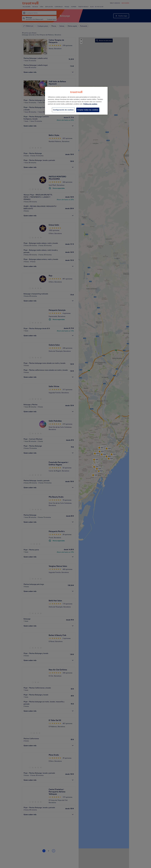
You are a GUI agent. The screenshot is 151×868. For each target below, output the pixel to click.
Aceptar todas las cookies (88, 110)
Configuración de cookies (63, 110)
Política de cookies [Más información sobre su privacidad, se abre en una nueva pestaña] (90, 104)
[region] (76, 101)
